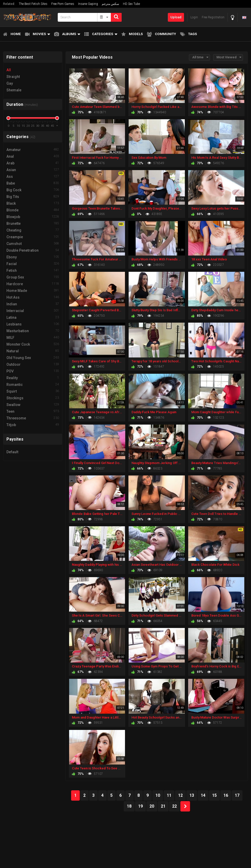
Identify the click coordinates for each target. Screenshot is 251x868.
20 (152, 806)
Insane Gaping (88, 4)
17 (237, 795)
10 (158, 795)
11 (169, 795)
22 (174, 806)
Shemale (14, 90)
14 (203, 795)
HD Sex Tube (131, 4)
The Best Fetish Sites (33, 4)
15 (214, 795)
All (9, 70)
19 (140, 806)
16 (226, 795)
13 (192, 795)
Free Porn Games (63, 4)
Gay (10, 83)
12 (180, 795)
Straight (13, 77)
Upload (176, 17)
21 (163, 806)
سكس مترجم (110, 4)
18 (129, 806)
